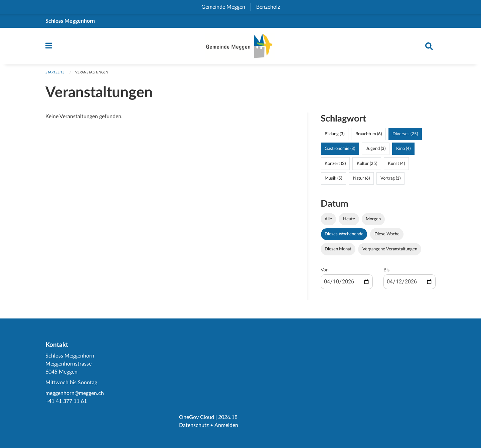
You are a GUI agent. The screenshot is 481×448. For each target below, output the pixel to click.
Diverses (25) (405, 136)
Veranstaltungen (92, 74)
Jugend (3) (376, 151)
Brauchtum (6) (369, 136)
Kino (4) (403, 151)
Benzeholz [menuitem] (271, 7)
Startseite (55, 74)
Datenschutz (194, 425)
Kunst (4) (396, 165)
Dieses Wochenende (344, 236)
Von (325, 272)
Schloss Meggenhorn (70, 21)
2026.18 (228, 417)
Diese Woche (387, 236)
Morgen (373, 221)
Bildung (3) (335, 136)
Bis (386, 272)
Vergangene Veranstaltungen (390, 251)
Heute (349, 221)
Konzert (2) (335, 165)
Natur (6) (361, 180)
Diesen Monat (338, 251)
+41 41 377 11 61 (66, 401)
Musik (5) (333, 180)
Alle (328, 221)
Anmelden (226, 425)
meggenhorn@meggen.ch (75, 393)
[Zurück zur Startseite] (240, 47)
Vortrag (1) (390, 180)
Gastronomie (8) (340, 151)
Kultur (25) (367, 165)
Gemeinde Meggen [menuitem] (226, 7)
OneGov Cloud (197, 417)
